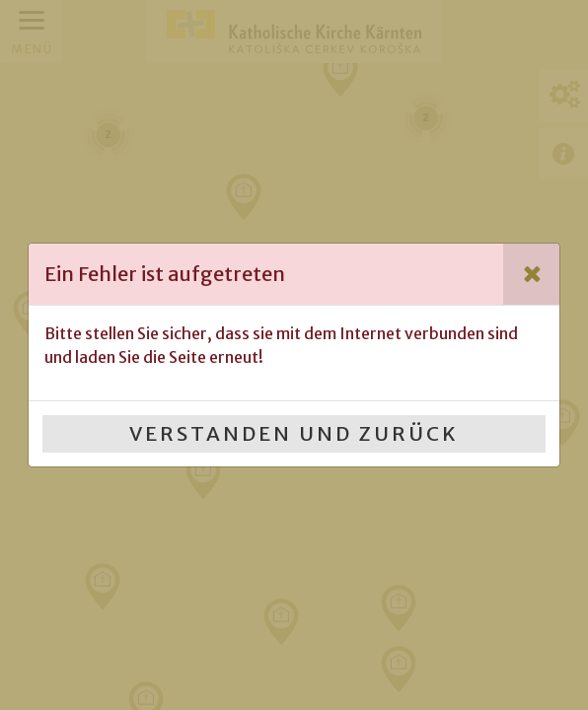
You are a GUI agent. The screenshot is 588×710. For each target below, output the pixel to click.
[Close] (531, 274)
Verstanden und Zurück (294, 433)
